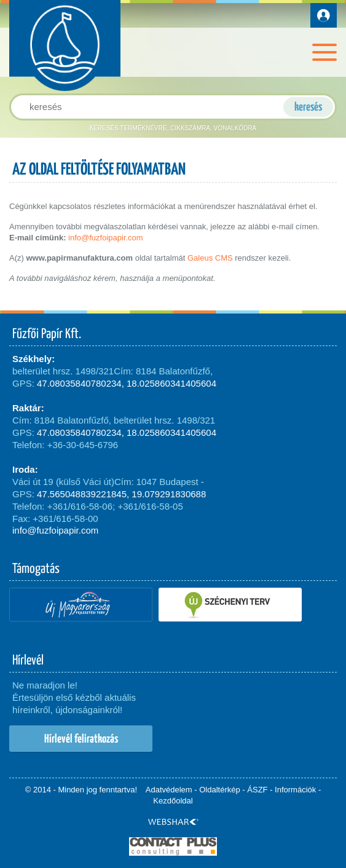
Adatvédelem (169, 790)
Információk (295, 790)
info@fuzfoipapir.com (106, 238)
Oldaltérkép (219, 790)
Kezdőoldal (173, 801)
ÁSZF (257, 790)
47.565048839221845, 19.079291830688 (121, 494)
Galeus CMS (210, 258)
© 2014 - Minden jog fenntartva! (81, 790)
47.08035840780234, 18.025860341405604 (127, 383)
